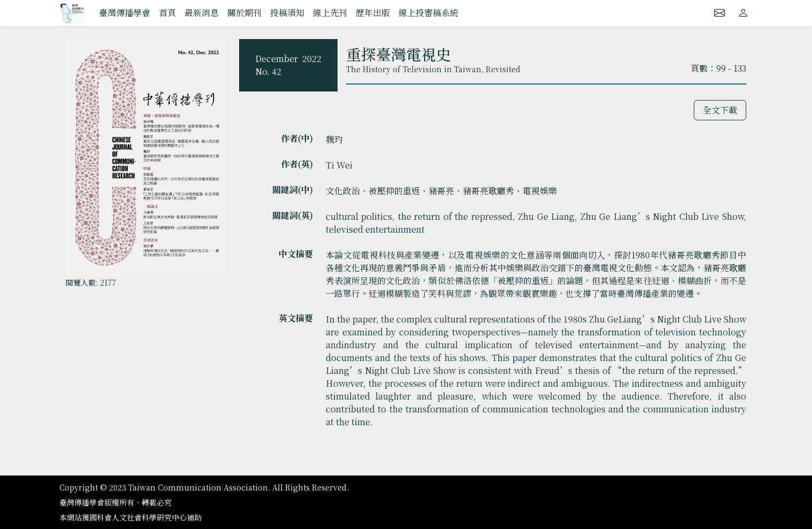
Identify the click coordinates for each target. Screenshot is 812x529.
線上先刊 (330, 13)
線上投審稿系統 (428, 13)
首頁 (167, 13)
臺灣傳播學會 (125, 13)
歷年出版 (373, 13)
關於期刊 (244, 13)
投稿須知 (287, 13)
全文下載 (720, 110)
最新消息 (202, 13)
